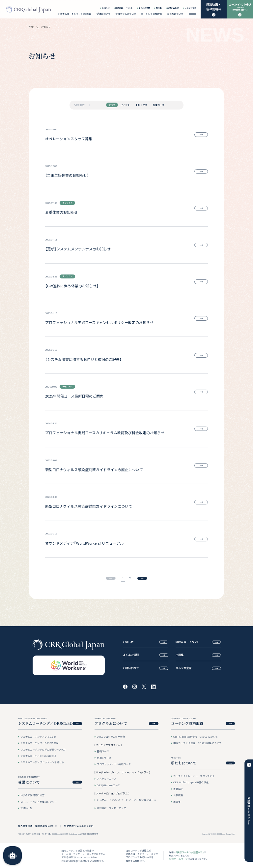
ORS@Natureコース (109, 785)
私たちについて (175, 14)
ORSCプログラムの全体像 (111, 737)
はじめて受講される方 (33, 795)
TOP (31, 27)
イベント (126, 105)
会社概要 (178, 795)
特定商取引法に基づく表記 (79, 826)
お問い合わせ (173, 8)
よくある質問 (144, 8)
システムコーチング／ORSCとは (74, 14)
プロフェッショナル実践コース (114, 764)
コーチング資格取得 (151, 14)
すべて (112, 105)
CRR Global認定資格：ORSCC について (196, 737)
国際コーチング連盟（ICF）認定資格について (197, 743)
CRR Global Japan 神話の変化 (191, 782)
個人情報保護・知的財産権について (38, 826)
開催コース (159, 105)
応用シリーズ (104, 758)
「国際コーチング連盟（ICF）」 (190, 852)
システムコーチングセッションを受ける (42, 762)
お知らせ (106, 8)
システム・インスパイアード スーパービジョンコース (126, 800)
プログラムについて (126, 14)
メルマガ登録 (190, 8)
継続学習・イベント (124, 8)
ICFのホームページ (178, 859)
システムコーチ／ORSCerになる (38, 756)
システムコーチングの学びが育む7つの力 (43, 750)
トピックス (141, 105)
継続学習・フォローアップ (111, 808)
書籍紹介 (178, 789)
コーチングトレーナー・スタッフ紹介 (194, 776)
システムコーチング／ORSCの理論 (39, 743)
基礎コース (103, 751)
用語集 (159, 8)
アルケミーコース (107, 779)
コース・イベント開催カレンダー (39, 802)
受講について (103, 14)
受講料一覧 (27, 808)
